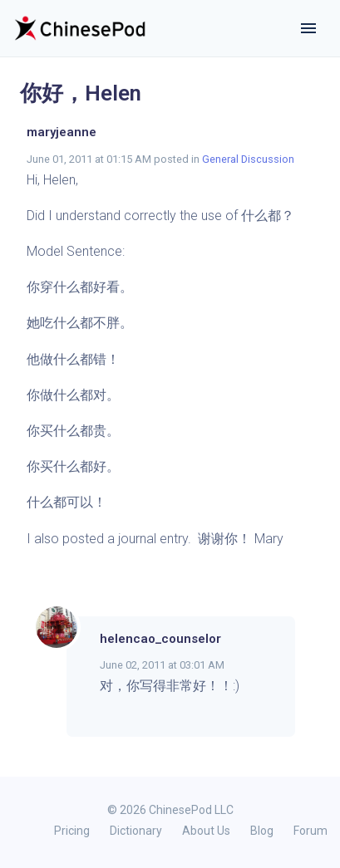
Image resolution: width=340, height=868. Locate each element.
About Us (206, 831)
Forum (310, 831)
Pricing (72, 831)
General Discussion (248, 159)
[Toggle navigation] (308, 28)
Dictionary (136, 831)
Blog (262, 831)
